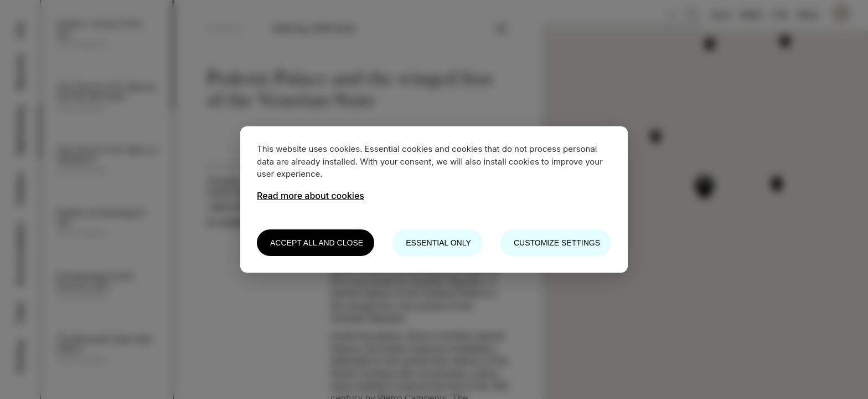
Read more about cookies (311, 196)
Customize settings (557, 243)
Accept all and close (317, 243)
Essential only (438, 243)
